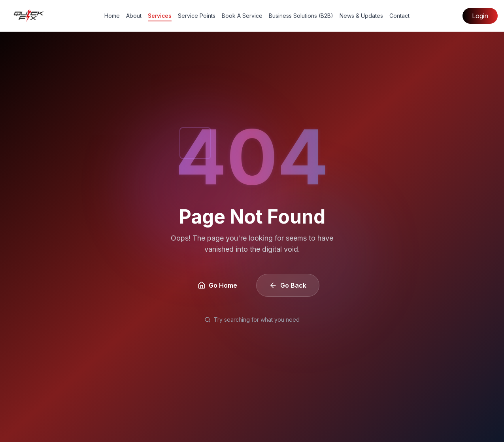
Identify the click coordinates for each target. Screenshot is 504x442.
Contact (399, 16)
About (134, 16)
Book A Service (242, 16)
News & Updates (361, 16)
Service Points (197, 16)
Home (112, 16)
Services (160, 16)
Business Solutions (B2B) (301, 16)
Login (480, 16)
